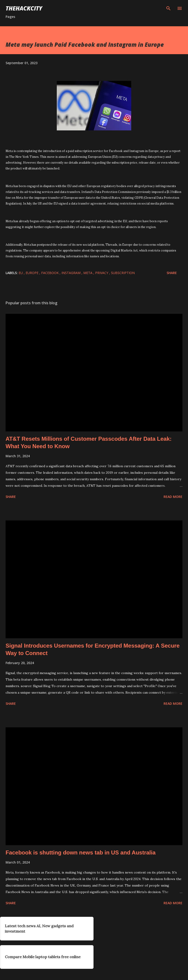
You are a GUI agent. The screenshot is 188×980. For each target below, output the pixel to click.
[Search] (168, 8)
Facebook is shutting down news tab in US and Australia (81, 853)
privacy (102, 273)
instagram (71, 273)
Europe (32, 273)
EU (21, 273)
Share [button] (172, 273)
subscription (123, 273)
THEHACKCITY (24, 8)
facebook (50, 273)
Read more (173, 497)
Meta (88, 273)
